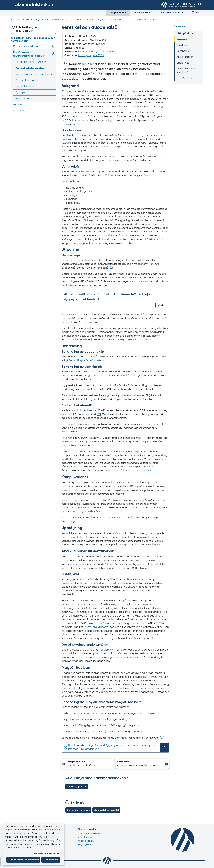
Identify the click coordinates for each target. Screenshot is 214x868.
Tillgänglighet (85, 845)
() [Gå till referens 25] (112, 268)
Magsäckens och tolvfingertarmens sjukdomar (29, 54)
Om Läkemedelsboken (172, 13)
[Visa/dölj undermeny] (53, 46)
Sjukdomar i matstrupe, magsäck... (78, 20)
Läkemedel (19, 105)
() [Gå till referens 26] (99, 414)
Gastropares (22, 99)
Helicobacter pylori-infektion (31, 62)
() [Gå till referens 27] (149, 471)
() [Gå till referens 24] (146, 176)
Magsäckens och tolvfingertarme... (113, 20)
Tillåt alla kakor (51, 860)
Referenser (19, 111)
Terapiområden (118, 13)
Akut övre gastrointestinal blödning (131, 340)
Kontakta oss (85, 837)
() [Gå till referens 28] (90, 612)
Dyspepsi (20, 92)
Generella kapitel (143, 13)
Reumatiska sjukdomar (96, 627)
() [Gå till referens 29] (162, 738)
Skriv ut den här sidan (78, 810)
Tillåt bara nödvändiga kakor (23, 860)
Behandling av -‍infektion (87, 361)
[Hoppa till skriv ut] (189, 27)
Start (13, 20)
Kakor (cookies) (86, 841)
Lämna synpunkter (77, 787)
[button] (161, 305)
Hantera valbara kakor (47, 854)
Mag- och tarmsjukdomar (47, 20)
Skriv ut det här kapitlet (106, 810)
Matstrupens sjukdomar (26, 46)
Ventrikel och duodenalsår (30, 68)
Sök (195, 13)
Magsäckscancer (25, 86)
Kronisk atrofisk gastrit (27, 80)
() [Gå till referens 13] (74, 124)
